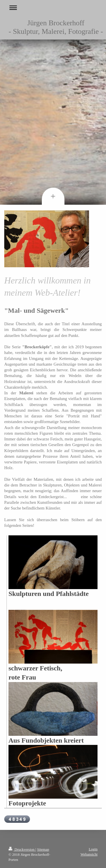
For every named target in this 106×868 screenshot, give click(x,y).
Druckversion (22, 849)
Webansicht (89, 854)
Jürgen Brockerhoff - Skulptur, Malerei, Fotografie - (56, 27)
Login (93, 849)
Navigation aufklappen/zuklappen (53, 8)
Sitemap (43, 849)
